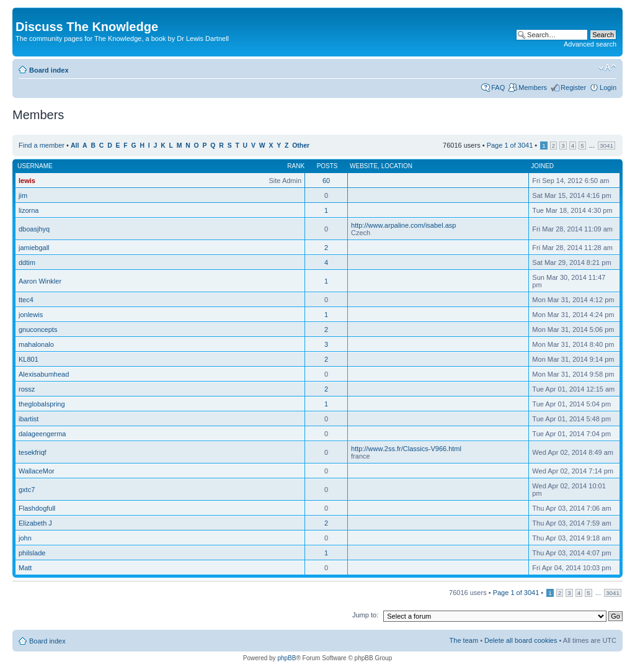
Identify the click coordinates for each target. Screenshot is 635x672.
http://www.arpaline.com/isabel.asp (403, 225)
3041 (606, 146)
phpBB (286, 658)
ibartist (29, 419)
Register (573, 87)
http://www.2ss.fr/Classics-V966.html (406, 449)
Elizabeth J (35, 523)
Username (35, 166)
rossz (27, 389)
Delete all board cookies (521, 640)
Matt (25, 568)
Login (608, 87)
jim (23, 195)
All (75, 146)
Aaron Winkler (40, 281)
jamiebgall (34, 248)
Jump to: (365, 615)
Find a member (42, 145)
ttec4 (26, 300)
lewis (27, 181)
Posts (327, 166)
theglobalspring (42, 404)
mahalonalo (36, 344)
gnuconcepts (38, 329)
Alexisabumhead (44, 374)
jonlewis (31, 315)
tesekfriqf (33, 452)
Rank (296, 166)
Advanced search (590, 44)
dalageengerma (42, 434)
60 (326, 181)
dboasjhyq (34, 229)
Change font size (607, 68)
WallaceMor (37, 471)
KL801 (29, 359)
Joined (542, 166)
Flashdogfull (37, 508)
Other (301, 146)
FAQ (498, 87)
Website (364, 166)
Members (533, 87)
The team (464, 640)
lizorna (29, 210)
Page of (510, 145)
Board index (49, 70)
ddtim (27, 262)
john (25, 538)
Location (397, 166)
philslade (32, 553)
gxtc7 (27, 490)
